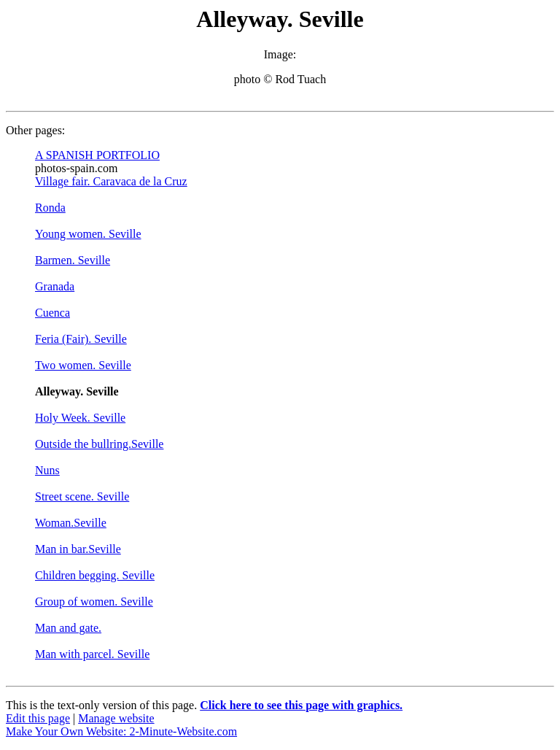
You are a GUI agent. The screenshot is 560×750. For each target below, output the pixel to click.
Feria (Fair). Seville (81, 339)
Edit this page (38, 718)
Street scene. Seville (82, 496)
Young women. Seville (88, 234)
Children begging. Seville (95, 575)
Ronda (50, 208)
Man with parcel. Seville (92, 654)
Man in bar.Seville (78, 549)
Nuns (47, 470)
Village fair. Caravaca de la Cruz (111, 181)
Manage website (116, 718)
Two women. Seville (83, 365)
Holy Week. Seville (80, 418)
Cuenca (52, 313)
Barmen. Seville (73, 260)
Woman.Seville (71, 523)
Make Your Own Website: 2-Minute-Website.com (121, 731)
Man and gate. (68, 628)
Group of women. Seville (94, 602)
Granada (55, 286)
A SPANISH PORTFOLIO (97, 155)
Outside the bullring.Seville (99, 444)
